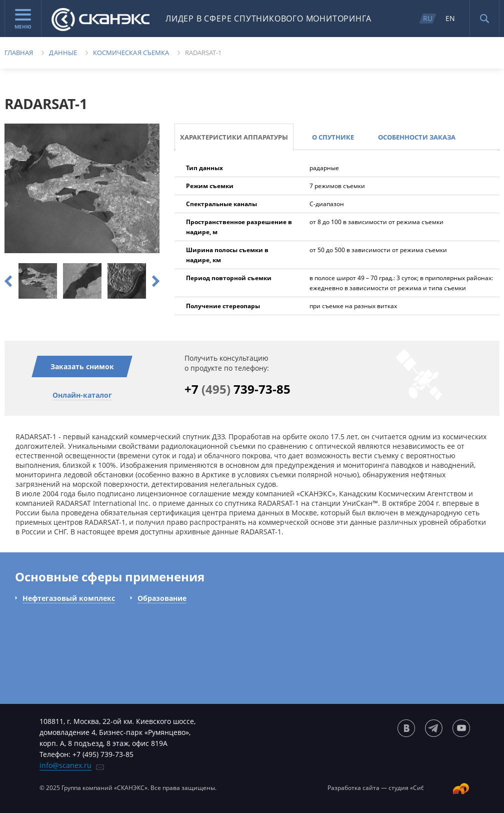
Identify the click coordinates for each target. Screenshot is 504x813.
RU (428, 18)
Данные (63, 53)
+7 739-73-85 (237, 389)
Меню (23, 20)
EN (450, 18)
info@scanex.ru (65, 765)
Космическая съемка (131, 53)
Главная (19, 53)
